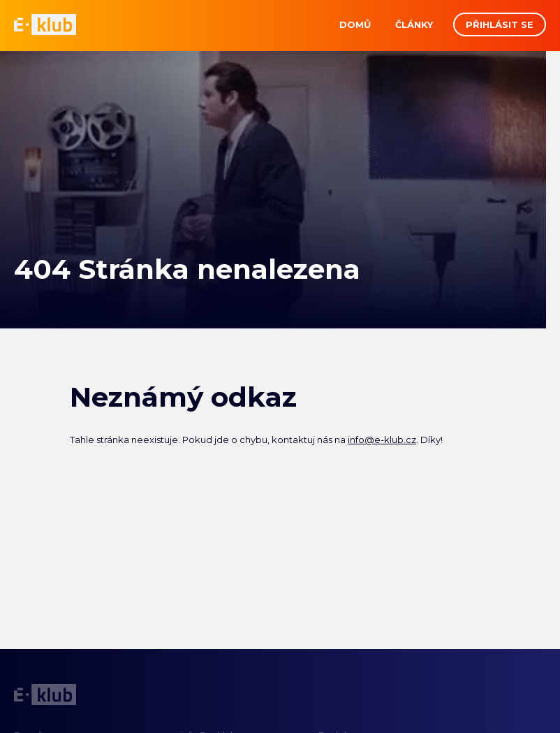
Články (414, 24)
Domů (355, 24)
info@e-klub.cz (382, 440)
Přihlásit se (500, 24)
